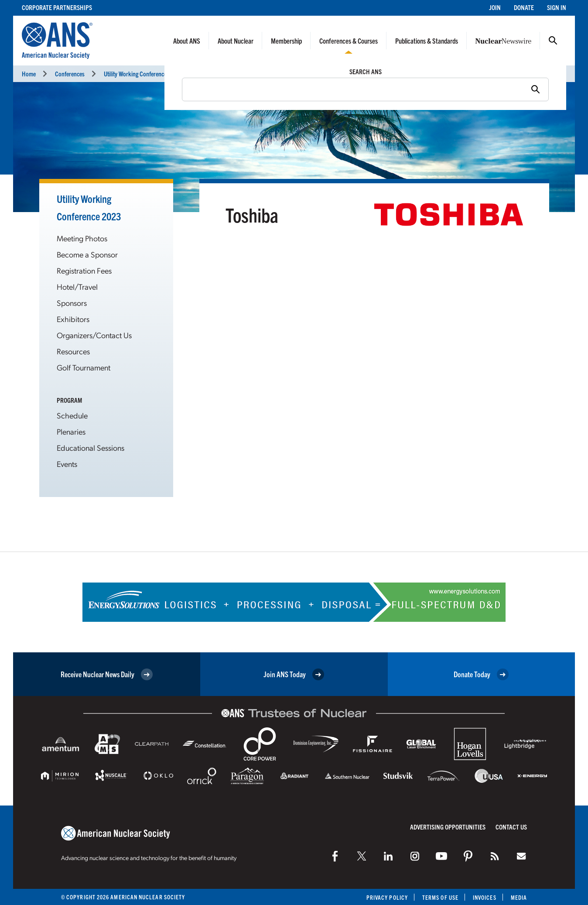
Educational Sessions (91, 447)
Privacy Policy (387, 897)
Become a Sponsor (87, 254)
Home (29, 74)
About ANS (187, 41)
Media (519, 897)
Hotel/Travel (77, 286)
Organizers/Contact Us (94, 335)
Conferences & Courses (349, 41)
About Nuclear (236, 41)
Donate (524, 7)
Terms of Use (440, 897)
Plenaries (71, 431)
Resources (73, 351)
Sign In (557, 7)
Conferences (70, 74)
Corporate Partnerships (57, 7)
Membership (286, 41)
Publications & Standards (427, 41)
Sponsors (72, 303)
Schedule (72, 415)
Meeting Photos (82, 238)
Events (67, 464)
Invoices (485, 897)
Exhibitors (73, 319)
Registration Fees (84, 270)
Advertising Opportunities (448, 827)
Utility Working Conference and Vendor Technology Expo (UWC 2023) (185, 74)
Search (553, 41)
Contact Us (511, 827)
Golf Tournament (84, 367)
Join (495, 7)
